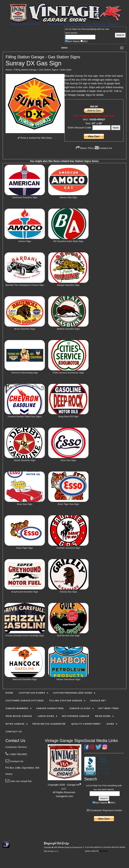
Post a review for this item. (35, 138)
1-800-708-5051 (16, 754)
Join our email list (18, 781)
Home (9, 774)
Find (84, 29)
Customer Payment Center (104, 810)
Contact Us (103, 148)
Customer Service (16, 747)
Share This (84, 148)
